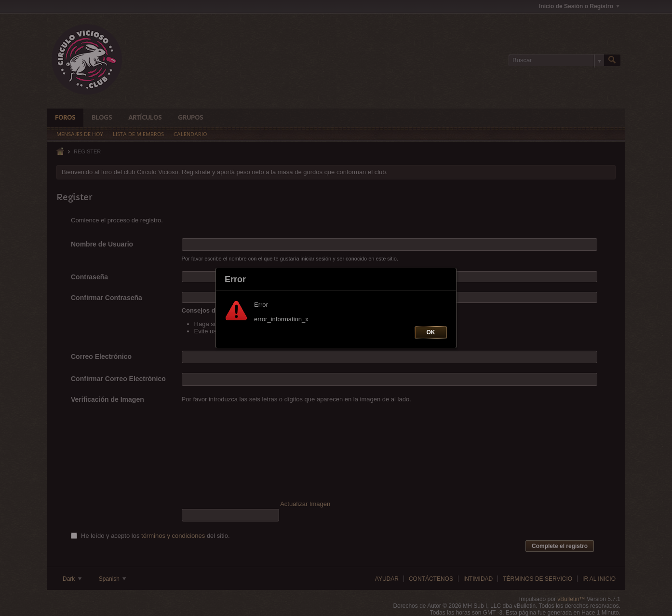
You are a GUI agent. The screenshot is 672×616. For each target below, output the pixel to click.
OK (431, 332)
